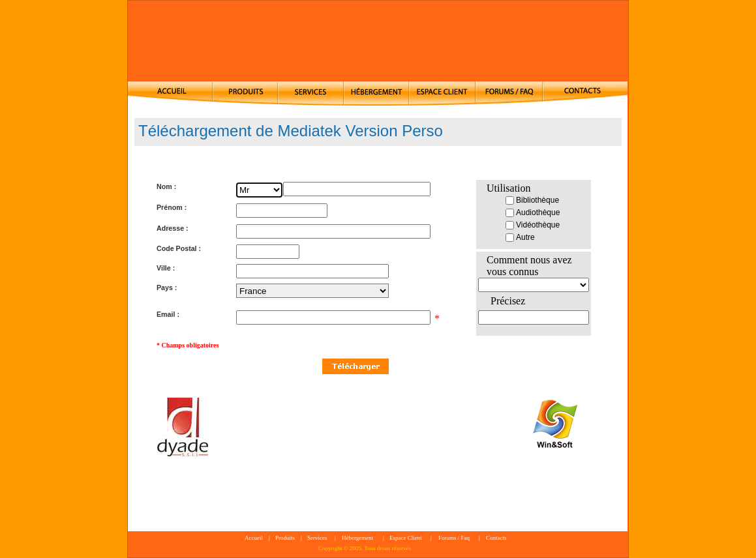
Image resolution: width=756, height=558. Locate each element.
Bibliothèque (532, 200)
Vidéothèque (533, 225)
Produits (285, 538)
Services (317, 538)
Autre (520, 237)
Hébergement (357, 538)
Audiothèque (533, 213)
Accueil (254, 538)
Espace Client (406, 538)
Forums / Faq (454, 538)
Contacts (496, 538)
